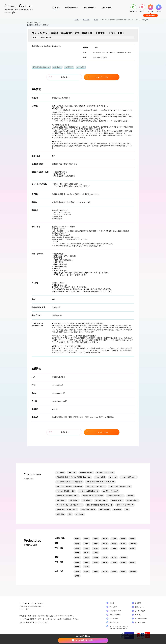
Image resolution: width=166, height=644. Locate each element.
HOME (77, 20)
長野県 (123, 548)
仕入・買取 (60, 472)
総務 (127, 509)
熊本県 (105, 571)
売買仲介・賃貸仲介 (86, 472)
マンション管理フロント (129, 477)
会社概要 (138, 603)
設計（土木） (87, 500)
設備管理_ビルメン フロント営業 (93, 495)
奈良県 (114, 557)
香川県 (132, 562)
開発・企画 (72, 472)
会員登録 (150, 8)
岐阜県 (132, 548)
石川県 (96, 548)
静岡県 (77, 553)
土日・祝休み (57, 67)
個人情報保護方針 (141, 618)
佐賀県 (86, 571)
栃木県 (86, 543)
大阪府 (96, 557)
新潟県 (77, 548)
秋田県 (105, 539)
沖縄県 (77, 576)
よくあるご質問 (140, 611)
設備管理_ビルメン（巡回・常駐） (67, 495)
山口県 (114, 562)
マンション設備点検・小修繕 (66, 491)
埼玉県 (96, 20)
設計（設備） (74, 500)
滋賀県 (77, 557)
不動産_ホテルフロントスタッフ (67, 509)
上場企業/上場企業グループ (41, 67)
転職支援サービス (72, 8)
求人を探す (56, 8)
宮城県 (123, 539)
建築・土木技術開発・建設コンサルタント (100, 505)
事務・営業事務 (104, 509)
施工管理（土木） (132, 500)
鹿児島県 (133, 571)
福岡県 (77, 571)
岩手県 (96, 539)
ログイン (159, 8)
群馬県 (96, 543)
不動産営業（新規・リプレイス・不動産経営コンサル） (113, 52)
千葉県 (114, 543)
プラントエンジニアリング (125, 505)
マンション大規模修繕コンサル (89, 491)
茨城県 (77, 543)
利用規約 (138, 614)
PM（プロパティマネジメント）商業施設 (69, 486)
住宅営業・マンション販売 (105, 472)
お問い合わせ (139, 607)
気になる (142, 8)
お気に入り (67, 77)
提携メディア (114, 622)
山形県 (114, 539)
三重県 (96, 553)
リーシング (113, 477)
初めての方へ (133, 8)
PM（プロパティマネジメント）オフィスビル (100, 482)
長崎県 (96, 571)
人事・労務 (60, 514)
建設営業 (131, 495)
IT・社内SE (80, 514)
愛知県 (86, 553)
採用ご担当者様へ (90, 8)
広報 (70, 514)
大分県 (114, 571)
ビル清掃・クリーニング (110, 491)
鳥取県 (77, 562)
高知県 (86, 567)
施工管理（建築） (101, 500)
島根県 (86, 562)
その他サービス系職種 (88, 509)
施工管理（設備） (117, 500)
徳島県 (123, 562)
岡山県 (96, 562)
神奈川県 (133, 543)
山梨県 (114, 548)
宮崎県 (123, 571)
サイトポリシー (140, 622)
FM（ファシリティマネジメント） (120, 486)
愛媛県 (77, 567)
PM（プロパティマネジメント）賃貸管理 (69, 482)
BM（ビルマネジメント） (115, 495)
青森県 (86, 539)
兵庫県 (105, 557)
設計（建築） (61, 500)
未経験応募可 (69, 67)
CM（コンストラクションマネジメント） (69, 505)
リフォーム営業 (100, 477)
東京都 (123, 543)
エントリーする (99, 77)
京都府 (86, 557)
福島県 (132, 539)
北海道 (77, 539)
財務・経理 (117, 509)
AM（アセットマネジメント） (96, 486)
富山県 (86, 548)
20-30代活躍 (81, 67)
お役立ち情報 (106, 8)
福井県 (105, 548)
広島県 (105, 562)
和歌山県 (124, 557)
